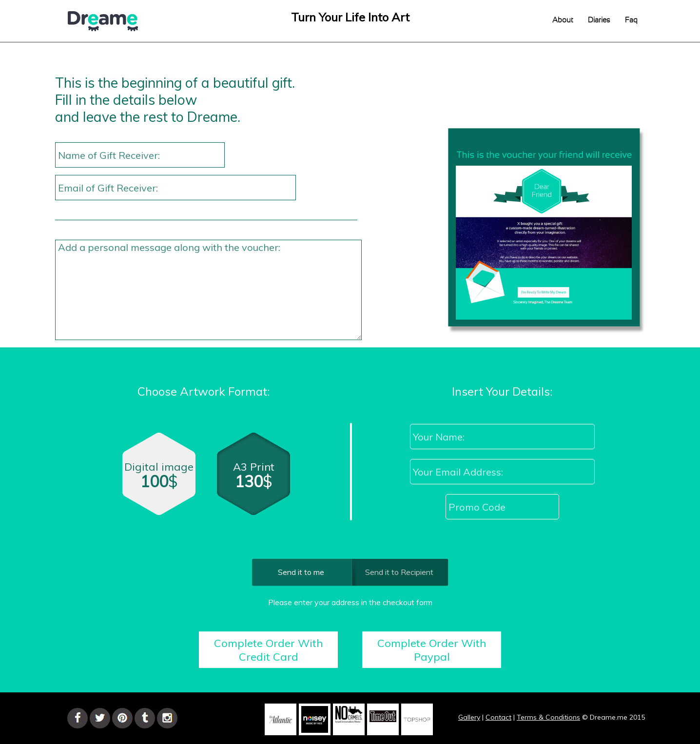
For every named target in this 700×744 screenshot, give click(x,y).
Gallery (469, 717)
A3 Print (255, 480)
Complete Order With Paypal (432, 650)
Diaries (599, 20)
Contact (498, 717)
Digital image (159, 478)
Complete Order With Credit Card (268, 650)
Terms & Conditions (548, 717)
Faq (631, 20)
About (563, 20)
